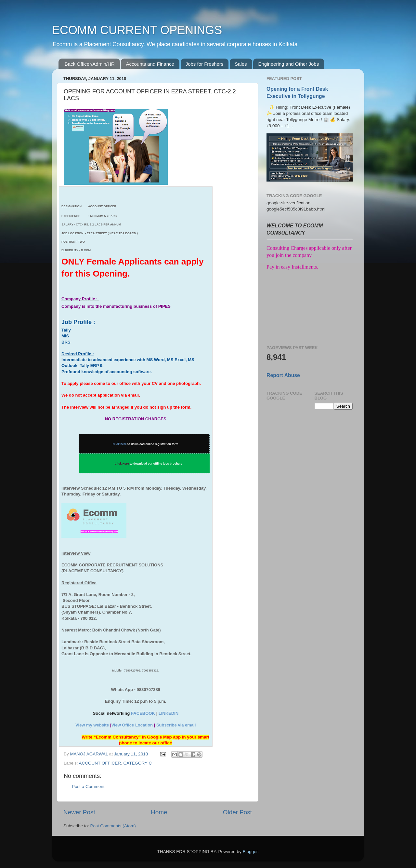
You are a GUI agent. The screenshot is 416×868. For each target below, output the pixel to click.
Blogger (250, 852)
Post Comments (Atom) (113, 826)
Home (159, 812)
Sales (241, 64)
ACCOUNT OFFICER (100, 763)
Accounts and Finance (150, 64)
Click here (120, 444)
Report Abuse (283, 375)
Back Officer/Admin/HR (90, 64)
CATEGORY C (138, 763)
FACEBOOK (143, 713)
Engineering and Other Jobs (288, 64)
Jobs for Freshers (205, 64)
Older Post (237, 812)
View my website (92, 725)
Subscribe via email (176, 725)
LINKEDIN (169, 713)
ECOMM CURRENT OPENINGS (137, 30)
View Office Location (132, 725)
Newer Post (79, 812)
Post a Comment (88, 787)
